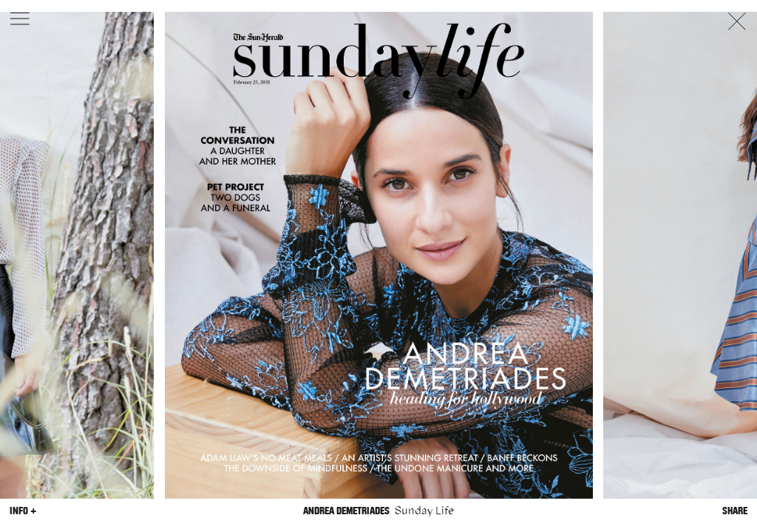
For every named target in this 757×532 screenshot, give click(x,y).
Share (735, 511)
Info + (23, 511)
